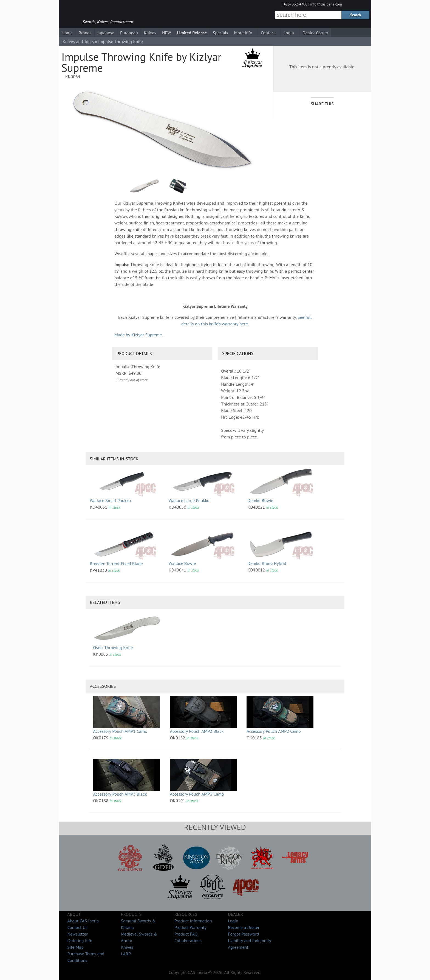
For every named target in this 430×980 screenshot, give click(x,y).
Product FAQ (186, 934)
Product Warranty (190, 927)
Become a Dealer (244, 927)
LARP (126, 954)
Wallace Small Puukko (110, 500)
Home (67, 33)
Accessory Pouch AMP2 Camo (274, 731)
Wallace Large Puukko (189, 500)
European (129, 33)
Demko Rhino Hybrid (267, 563)
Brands (85, 33)
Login (289, 33)
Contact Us (77, 927)
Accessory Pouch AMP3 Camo (197, 794)
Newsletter (77, 934)
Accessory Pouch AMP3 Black (120, 794)
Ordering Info (80, 940)
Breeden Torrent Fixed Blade (116, 564)
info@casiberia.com (326, 4)
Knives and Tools (78, 41)
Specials (220, 33)
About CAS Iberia (83, 921)
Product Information (193, 921)
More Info (243, 33)
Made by (138, 335)
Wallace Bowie (182, 563)
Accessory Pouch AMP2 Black (197, 731)
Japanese (106, 33)
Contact (268, 33)
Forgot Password (243, 934)
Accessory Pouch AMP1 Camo (120, 731)
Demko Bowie (260, 500)
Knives (150, 33)
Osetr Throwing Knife (113, 647)
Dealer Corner (315, 33)
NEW (167, 33)
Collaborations (188, 940)
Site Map (75, 947)
